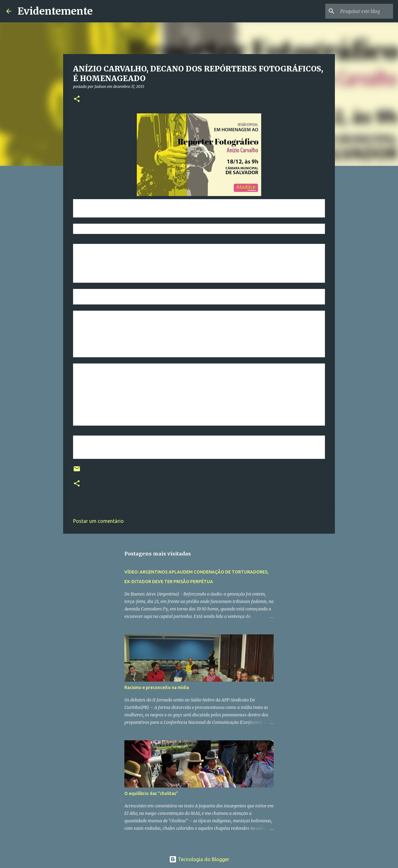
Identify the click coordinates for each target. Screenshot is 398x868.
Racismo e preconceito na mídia (157, 688)
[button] (77, 99)
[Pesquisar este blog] (360, 11)
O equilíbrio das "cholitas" (151, 793)
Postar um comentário (98, 521)
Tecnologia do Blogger (199, 859)
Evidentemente (55, 11)
